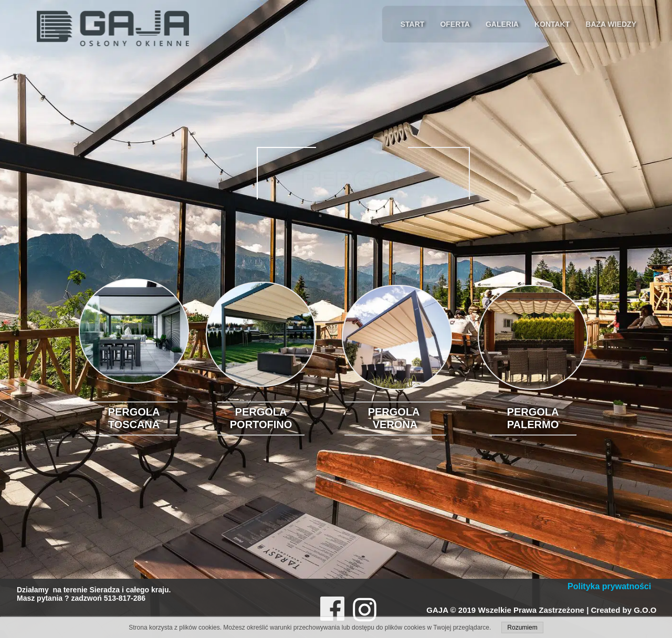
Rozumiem (522, 628)
